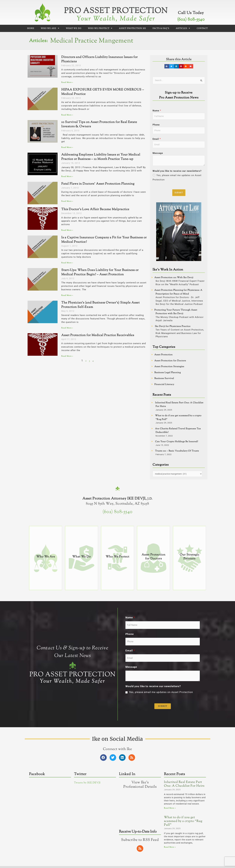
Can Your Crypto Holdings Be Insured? (177, 444)
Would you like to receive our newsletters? (177, 173)
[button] (167, 66)
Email (157, 140)
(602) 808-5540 (191, 19)
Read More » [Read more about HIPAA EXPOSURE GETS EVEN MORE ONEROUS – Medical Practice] (67, 115)
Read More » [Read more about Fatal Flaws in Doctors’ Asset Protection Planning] (67, 201)
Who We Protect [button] (100, 28)
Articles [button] (183, 28)
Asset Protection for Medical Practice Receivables (98, 335)
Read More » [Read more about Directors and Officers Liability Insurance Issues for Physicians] (67, 82)
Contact (202, 28)
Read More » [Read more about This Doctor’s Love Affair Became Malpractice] (67, 230)
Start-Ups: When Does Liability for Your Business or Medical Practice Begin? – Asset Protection (100, 272)
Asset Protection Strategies (169, 369)
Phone (156, 126)
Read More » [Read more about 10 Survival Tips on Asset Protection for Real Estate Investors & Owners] (67, 147)
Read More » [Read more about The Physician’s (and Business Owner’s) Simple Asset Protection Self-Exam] (67, 328)
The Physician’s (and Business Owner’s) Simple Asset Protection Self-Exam (100, 305)
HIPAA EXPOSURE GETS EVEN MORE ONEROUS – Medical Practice (103, 92)
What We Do (74, 28)
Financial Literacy (164, 386)
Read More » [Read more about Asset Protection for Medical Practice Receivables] (67, 356)
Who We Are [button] (50, 28)
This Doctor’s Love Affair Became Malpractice (95, 209)
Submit (179, 195)
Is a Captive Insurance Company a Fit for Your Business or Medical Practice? (104, 240)
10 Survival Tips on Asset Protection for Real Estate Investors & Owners (99, 124)
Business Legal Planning (168, 375)
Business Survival (164, 381)
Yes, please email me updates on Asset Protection (161, 804)
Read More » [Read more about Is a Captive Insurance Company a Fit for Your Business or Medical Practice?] (67, 263)
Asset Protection (164, 357)
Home (31, 28)
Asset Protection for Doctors (170, 363)
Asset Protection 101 (132, 28)
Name (157, 111)
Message (158, 155)
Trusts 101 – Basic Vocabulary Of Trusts (177, 453)
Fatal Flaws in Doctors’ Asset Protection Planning (98, 184)
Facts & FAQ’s (161, 28)
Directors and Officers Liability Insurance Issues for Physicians (100, 59)
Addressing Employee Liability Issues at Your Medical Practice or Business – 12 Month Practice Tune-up (101, 157)
